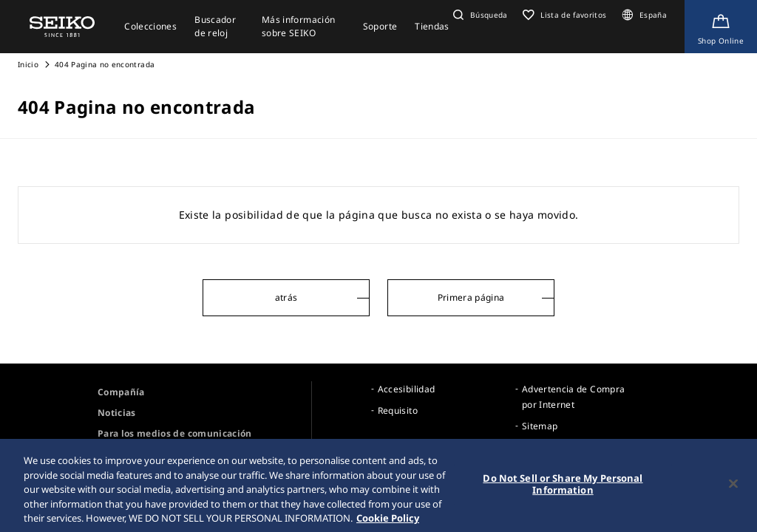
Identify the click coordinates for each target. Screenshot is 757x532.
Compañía (121, 392)
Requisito (398, 410)
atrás (286, 297)
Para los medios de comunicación (175, 433)
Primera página (471, 297)
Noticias (117, 413)
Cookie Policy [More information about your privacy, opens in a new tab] (388, 522)
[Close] (733, 488)
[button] (479, 15)
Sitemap (540, 426)
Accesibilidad (407, 389)
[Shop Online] (721, 27)
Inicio (28, 64)
